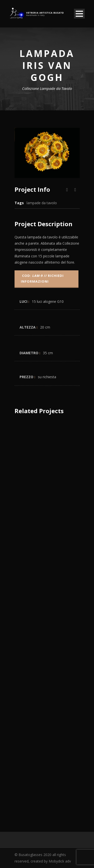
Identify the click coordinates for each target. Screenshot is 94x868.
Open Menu (79, 14)
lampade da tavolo (42, 203)
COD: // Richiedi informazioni (42, 278)
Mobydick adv (60, 861)
